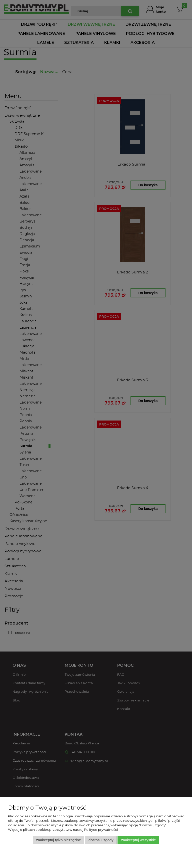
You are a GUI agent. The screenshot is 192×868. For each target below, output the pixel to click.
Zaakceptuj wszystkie (138, 840)
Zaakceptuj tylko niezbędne (58, 840)
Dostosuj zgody (101, 840)
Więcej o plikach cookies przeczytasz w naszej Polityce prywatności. (63, 830)
